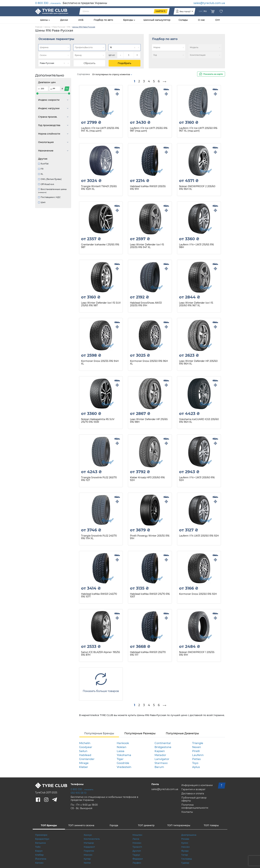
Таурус (136, 855)
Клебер (39, 855)
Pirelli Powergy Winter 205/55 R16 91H (150, 537)
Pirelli (196, 751)
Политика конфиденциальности (195, 806)
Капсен (39, 863)
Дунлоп (137, 851)
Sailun (83, 751)
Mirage (84, 763)
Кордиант (89, 847)
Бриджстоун (42, 839)
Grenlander (87, 759)
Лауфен (137, 863)
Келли (87, 863)
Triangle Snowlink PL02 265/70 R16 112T (99, 479)
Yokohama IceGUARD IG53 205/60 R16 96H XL (199, 421)
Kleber (84, 767)
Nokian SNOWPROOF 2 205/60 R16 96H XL (197, 188)
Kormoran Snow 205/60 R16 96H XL (149, 362)
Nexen (197, 747)
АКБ (81, 20)
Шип (42, 202)
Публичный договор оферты (194, 799)
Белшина (40, 843)
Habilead (85, 755)
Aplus (196, 767)
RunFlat (43, 164)
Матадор (89, 843)
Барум (39, 851)
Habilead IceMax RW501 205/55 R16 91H (148, 188)
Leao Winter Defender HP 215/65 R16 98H (149, 421)
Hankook (123, 743)
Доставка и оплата (193, 794)
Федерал (138, 859)
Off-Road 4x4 (46, 184)
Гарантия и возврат (193, 789)
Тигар (185, 855)
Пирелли (89, 851)
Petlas (196, 759)
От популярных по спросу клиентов (112, 74)
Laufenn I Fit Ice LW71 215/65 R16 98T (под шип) (149, 129)
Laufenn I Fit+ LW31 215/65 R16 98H (196, 246)
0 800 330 (48, 3)
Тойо (38, 847)
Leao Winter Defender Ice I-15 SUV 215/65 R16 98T (101, 304)
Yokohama (124, 755)
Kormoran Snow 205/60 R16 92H (198, 594)
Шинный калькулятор (157, 20)
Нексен (185, 847)
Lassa (121, 751)
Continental (163, 743)
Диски (64, 20)
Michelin (85, 743)
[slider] (37, 93)
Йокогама (41, 859)
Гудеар (185, 863)
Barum (159, 767)
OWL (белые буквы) (50, 179)
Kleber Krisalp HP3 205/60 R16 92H (147, 479)
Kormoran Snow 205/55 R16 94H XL (100, 362)
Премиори (41, 835)
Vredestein (124, 767)
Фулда (185, 851)
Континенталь (92, 839)
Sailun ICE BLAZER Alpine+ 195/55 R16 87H (100, 654)
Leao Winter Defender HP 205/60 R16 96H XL (198, 362)
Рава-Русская (59, 27)
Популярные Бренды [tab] (99, 733)
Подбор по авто (103, 20)
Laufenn (198, 755)
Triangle (198, 743)
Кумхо (185, 843)
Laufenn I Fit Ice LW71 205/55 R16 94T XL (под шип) (100, 129)
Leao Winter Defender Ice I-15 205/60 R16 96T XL (196, 304)
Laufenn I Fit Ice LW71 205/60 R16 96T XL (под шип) (198, 129)
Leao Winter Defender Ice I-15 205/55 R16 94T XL (147, 246)
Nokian (122, 747)
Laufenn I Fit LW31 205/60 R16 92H (199, 536)
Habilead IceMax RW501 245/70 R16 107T (99, 595)
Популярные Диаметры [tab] (182, 733)
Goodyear (86, 747)
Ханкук (88, 835)
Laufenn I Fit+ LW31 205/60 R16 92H (197, 479)
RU (205, 11)
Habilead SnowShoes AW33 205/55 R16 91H (146, 304)
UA (200, 11)
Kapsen (160, 751)
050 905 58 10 (79, 793)
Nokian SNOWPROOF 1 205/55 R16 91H (197, 654)
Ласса (136, 839)
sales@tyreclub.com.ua (209, 3)
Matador (160, 755)
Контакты (187, 812)
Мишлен (137, 835)
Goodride (123, 763)
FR (41, 169)
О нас (201, 20)
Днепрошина (189, 835)
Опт (218, 20)
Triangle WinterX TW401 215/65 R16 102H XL (99, 188)
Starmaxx (161, 763)
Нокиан (137, 843)
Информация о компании (197, 785)
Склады (183, 20)
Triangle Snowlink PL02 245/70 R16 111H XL (99, 537)
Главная (39, 27)
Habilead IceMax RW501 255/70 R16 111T (148, 654)
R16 (69, 27)
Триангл (137, 847)
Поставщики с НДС (49, 197)
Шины (44, 20)
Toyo (195, 763)
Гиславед (187, 859)
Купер (87, 859)
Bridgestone (163, 747)
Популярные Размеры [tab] (140, 733)
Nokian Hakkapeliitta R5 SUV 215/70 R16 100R (98, 421)
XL (41, 174)
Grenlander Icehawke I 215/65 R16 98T (100, 246)
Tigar (120, 759)
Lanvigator (162, 759)
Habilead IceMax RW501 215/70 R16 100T (150, 595)
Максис (88, 855)
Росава (185, 839)
